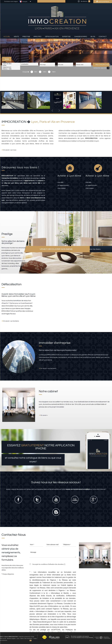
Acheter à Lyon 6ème (69, 176)
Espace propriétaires (104, 1)
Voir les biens (95, 249)
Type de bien (11, 64)
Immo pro (38, 37)
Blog (93, 37)
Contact (103, 37)
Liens (18, 638)
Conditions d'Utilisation (57, 632)
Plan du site (3, 638)
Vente (16, 37)
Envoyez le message (38, 640)
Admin (22, 638)
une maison (62, 188)
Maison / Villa (11, 69)
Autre (11, 65)
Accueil (7, 37)
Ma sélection (84, 1)
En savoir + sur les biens (11, 321)
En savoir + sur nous (10, 150)
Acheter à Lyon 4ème (97, 176)
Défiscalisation (52, 37)
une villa (60, 182)
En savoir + (44, 415)
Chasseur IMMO (81, 37)
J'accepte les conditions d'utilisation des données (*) (49, 564)
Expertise (66, 37)
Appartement (11, 67)
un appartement (63, 185)
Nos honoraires (28, 638)
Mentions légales (11, 638)
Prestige (26, 37)
